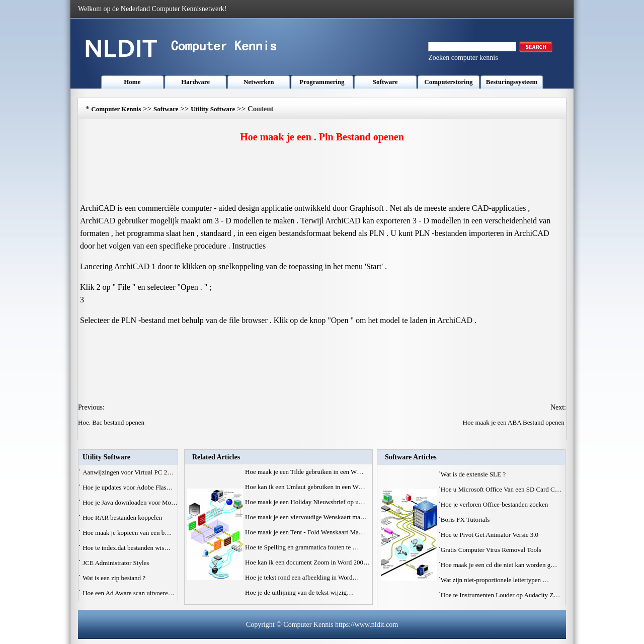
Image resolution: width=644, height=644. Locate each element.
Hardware (195, 82)
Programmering (322, 82)
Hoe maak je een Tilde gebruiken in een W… (304, 472)
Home (132, 82)
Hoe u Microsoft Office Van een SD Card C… (501, 489)
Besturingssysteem (512, 82)
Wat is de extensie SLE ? (474, 474)
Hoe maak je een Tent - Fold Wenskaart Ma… (305, 532)
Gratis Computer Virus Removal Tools (492, 550)
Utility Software (213, 109)
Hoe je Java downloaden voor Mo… (130, 502)
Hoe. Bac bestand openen (112, 422)
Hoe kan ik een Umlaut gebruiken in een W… (305, 487)
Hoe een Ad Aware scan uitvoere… (129, 593)
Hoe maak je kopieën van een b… (127, 533)
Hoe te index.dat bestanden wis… (127, 548)
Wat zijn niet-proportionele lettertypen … (495, 580)
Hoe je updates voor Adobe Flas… (128, 487)
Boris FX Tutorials (466, 519)
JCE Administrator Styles (116, 563)
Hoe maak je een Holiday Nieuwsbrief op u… (305, 502)
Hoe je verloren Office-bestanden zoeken (495, 504)
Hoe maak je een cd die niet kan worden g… (499, 565)
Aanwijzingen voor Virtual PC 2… (128, 472)
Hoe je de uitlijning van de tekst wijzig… (299, 592)
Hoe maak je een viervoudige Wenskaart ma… (306, 517)
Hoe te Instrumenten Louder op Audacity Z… (501, 595)
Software (385, 82)
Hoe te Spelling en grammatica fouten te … (302, 547)
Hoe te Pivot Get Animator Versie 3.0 (491, 535)
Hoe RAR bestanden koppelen (123, 517)
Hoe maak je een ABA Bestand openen (514, 422)
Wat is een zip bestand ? (115, 578)
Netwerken (259, 82)
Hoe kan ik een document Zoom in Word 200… (307, 562)
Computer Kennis (116, 109)
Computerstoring (448, 82)
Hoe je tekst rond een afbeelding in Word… (302, 577)
